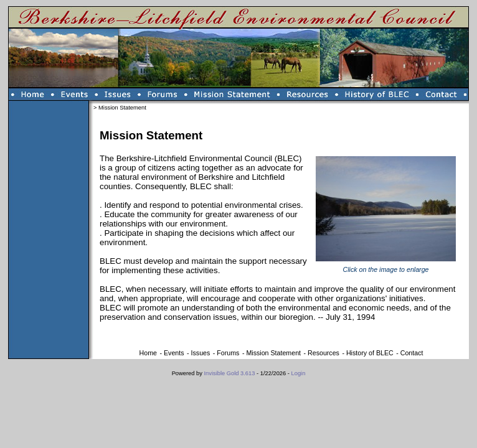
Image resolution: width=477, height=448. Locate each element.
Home (148, 353)
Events (174, 353)
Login (299, 373)
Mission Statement (273, 353)
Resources (324, 353)
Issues (201, 353)
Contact (412, 353)
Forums (228, 353)
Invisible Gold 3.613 (231, 373)
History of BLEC (370, 353)
